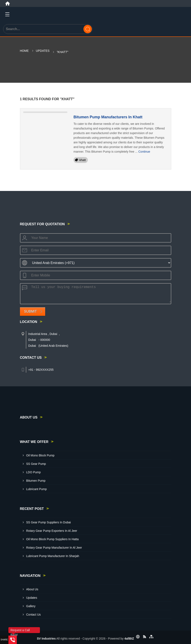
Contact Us (34, 615)
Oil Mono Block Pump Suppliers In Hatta (53, 539)
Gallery (31, 606)
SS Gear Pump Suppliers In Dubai (49, 522)
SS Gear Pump (36, 464)
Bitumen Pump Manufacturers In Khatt (108, 117)
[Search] (88, 29)
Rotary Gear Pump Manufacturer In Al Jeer (54, 548)
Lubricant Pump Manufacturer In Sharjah (53, 556)
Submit (30, 311)
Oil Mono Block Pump (40, 455)
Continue (144, 152)
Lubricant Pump (37, 489)
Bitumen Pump (36, 481)
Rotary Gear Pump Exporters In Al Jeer (52, 531)
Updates (43, 51)
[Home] (8, 4)
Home (24, 51)
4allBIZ (129, 639)
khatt (83, 160)
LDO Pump (34, 472)
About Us (32, 589)
